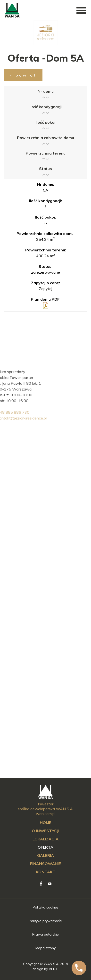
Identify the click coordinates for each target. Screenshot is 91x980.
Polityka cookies (46, 907)
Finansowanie (45, 864)
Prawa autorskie (45, 934)
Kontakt (46, 872)
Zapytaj (45, 289)
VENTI (54, 969)
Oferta (45, 847)
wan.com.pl (46, 814)
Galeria (45, 855)
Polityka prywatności (45, 921)
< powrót (23, 75)
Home (45, 823)
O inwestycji (45, 831)
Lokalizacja (45, 839)
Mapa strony (45, 948)
